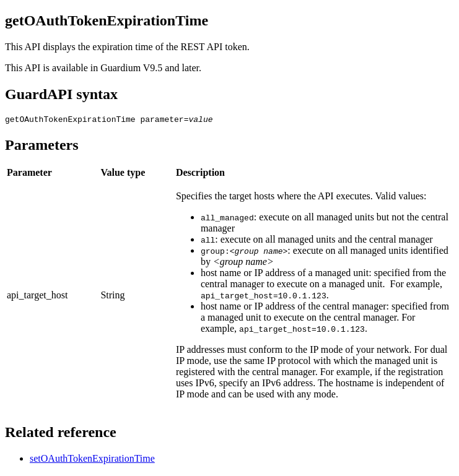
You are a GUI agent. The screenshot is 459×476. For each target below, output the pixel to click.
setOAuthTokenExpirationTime (92, 460)
